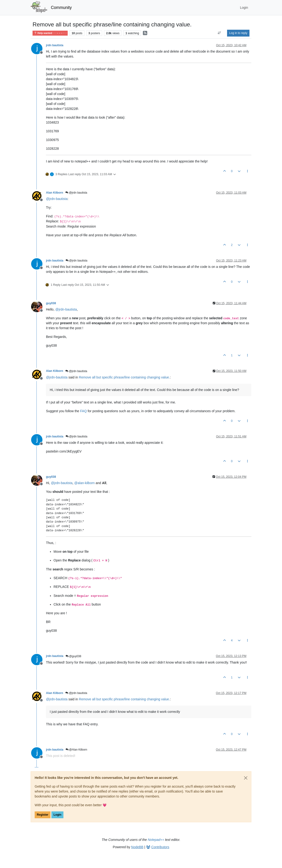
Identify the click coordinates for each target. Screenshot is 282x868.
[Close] (246, 778)
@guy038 (73, 656)
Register (43, 815)
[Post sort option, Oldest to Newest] (219, 33)
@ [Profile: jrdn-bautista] (57, 199)
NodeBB (137, 847)
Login (57, 815)
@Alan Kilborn (76, 750)
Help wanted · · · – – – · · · (50, 33)
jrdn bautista (55, 45)
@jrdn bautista (76, 193)
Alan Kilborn (55, 193)
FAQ (83, 411)
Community (61, 8)
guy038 (51, 303)
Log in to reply (238, 33)
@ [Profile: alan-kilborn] (85, 483)
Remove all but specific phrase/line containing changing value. (124, 377)
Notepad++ (156, 840)
